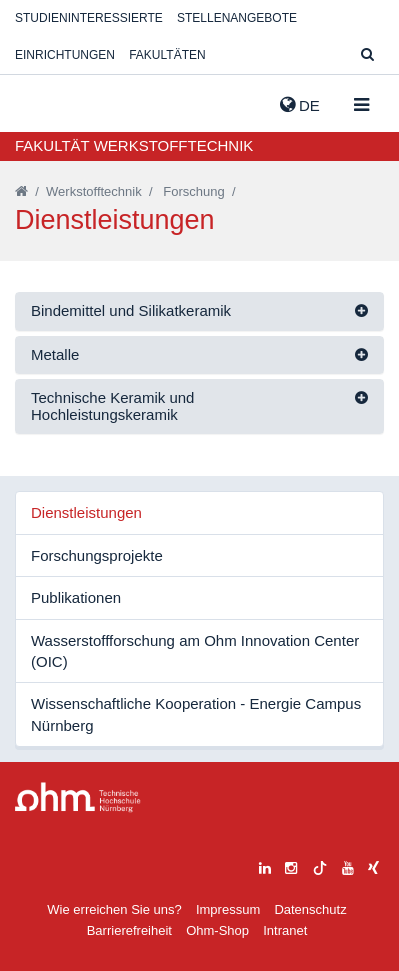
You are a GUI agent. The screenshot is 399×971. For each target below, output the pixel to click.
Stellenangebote (237, 18)
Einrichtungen (65, 55)
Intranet (285, 930)
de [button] (300, 105)
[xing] (373, 865)
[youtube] (348, 865)
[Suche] (367, 55)
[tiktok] (320, 865)
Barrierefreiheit (129, 930)
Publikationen (76, 597)
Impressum (228, 909)
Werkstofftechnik (94, 191)
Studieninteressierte (89, 18)
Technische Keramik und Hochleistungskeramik (112, 406)
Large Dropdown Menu (78, 797)
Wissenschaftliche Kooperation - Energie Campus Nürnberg (196, 714)
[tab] (199, 311)
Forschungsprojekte (97, 555)
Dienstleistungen (86, 512)
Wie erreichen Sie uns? (114, 909)
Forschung (193, 191)
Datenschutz (310, 909)
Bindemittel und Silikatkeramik (131, 310)
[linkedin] (265, 865)
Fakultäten (167, 55)
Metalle (55, 354)
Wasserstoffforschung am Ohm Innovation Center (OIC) (195, 651)
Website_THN (45, 101)
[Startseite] (21, 191)
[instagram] (291, 865)
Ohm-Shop (217, 930)
